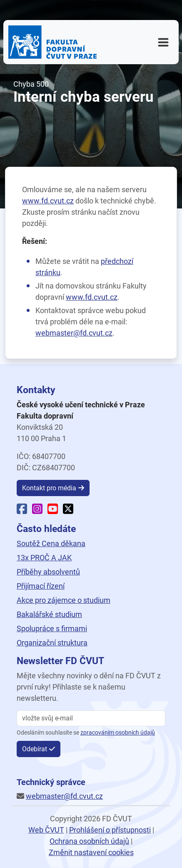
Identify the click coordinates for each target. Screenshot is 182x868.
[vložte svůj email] (91, 718)
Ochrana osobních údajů (89, 841)
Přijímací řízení (41, 586)
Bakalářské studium (49, 614)
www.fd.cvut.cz (48, 201)
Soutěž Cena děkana (51, 543)
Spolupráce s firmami (52, 628)
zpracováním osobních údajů (118, 733)
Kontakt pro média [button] (49, 488)
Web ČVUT (46, 830)
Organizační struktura (52, 643)
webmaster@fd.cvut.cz (74, 333)
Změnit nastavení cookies (91, 852)
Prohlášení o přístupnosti (110, 830)
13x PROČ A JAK (44, 558)
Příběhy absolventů (48, 572)
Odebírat (35, 749)
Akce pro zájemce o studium (64, 600)
